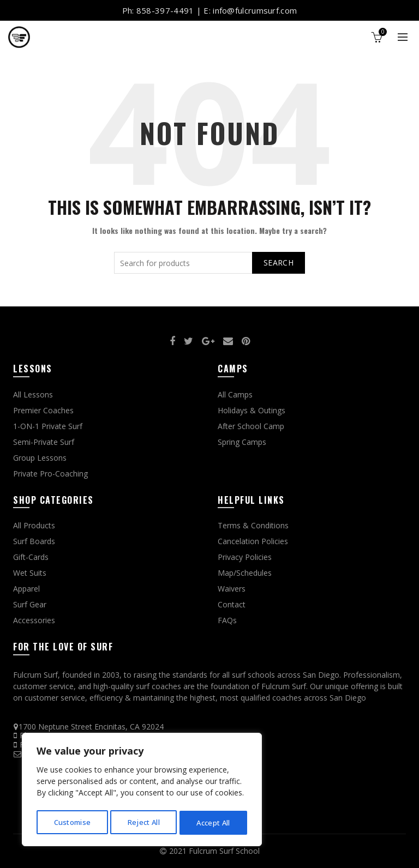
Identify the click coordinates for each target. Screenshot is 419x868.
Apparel (26, 589)
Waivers (232, 589)
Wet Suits (30, 573)
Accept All (214, 822)
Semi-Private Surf (44, 442)
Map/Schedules (245, 573)
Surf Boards (34, 541)
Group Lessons (40, 458)
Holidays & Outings (252, 410)
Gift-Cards (31, 557)
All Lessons (33, 394)
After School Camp (251, 426)
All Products (34, 525)
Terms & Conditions (253, 525)
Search (279, 263)
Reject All (143, 822)
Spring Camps (242, 442)
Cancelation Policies (253, 541)
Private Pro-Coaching (50, 474)
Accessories (34, 620)
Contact (232, 604)
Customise (72, 822)
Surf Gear (30, 604)
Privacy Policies (245, 557)
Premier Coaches (43, 410)
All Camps (235, 394)
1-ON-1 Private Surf (48, 426)
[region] (142, 791)
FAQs (227, 620)
